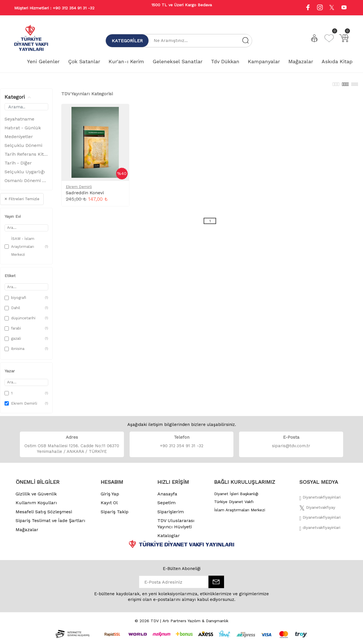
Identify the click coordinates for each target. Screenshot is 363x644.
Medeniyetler (19, 140)
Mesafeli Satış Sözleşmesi (44, 515)
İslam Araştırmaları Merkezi (240, 513)
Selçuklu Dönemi (23, 148)
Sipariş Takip (115, 515)
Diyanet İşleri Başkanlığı (236, 497)
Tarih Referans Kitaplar (26, 157)
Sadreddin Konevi (85, 196)
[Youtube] (344, 8)
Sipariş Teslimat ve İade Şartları (50, 524)
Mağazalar (27, 533)
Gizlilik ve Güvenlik (36, 497)
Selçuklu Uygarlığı (25, 175)
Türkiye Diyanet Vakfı (234, 505)
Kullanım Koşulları (36, 506)
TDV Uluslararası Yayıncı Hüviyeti (176, 527)
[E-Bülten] (216, 585)
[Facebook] (320, 502)
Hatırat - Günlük (23, 131)
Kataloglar (169, 539)
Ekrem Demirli (79, 190)
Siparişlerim (171, 515)
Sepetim (166, 506)
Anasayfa (167, 497)
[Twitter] (317, 512)
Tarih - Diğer (18, 166)
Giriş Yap (110, 497)
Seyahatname (19, 122)
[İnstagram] (320, 522)
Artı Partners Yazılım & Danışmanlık (195, 624)
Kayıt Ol (109, 506)
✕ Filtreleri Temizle (22, 202)
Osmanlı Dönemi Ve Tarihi (26, 184)
